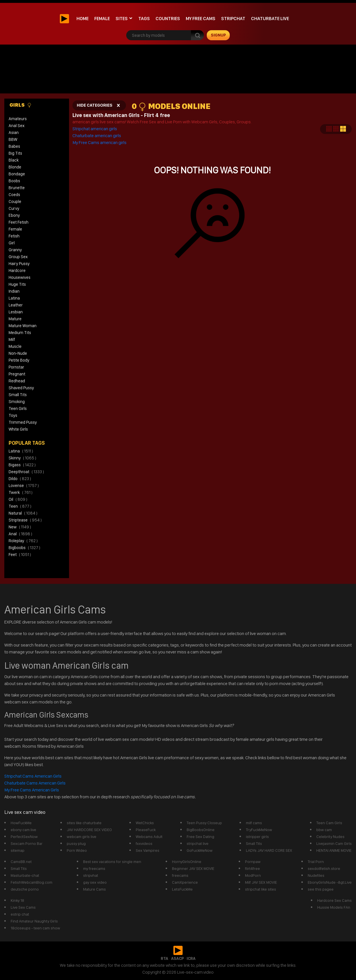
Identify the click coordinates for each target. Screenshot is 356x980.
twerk (21, 492)
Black (14, 160)
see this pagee (321, 889)
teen (20, 506)
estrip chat (20, 914)
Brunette (17, 188)
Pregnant (17, 374)
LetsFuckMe (182, 889)
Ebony (14, 215)
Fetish (14, 236)
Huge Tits (17, 284)
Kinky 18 (17, 900)
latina (21, 451)
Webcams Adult (149, 837)
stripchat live (198, 843)
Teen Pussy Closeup (204, 823)
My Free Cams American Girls (32, 790)
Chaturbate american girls (97, 136)
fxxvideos (144, 843)
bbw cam (324, 830)
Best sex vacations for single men (112, 862)
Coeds (14, 195)
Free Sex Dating (200, 837)
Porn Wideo (77, 850)
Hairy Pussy (19, 264)
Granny (15, 250)
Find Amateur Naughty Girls (34, 921)
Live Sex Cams (23, 907)
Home (83, 19)
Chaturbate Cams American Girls (35, 783)
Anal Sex (17, 126)
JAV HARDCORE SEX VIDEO (89, 830)
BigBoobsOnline (201, 830)
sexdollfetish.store (324, 868)
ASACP (177, 958)
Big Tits (15, 153)
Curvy (14, 208)
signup (218, 35)
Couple (15, 202)
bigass (22, 465)
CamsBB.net (21, 862)
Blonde (15, 167)
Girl (12, 243)
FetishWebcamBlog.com (31, 882)
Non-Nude (18, 353)
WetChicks (145, 823)
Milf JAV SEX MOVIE (261, 882)
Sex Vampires (148, 850)
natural (23, 513)
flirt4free (252, 868)
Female (102, 19)
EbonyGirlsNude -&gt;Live (330, 882)
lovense (24, 486)
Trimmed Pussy (23, 422)
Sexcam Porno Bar (27, 843)
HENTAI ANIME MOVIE (334, 850)
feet (20, 555)
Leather (16, 305)
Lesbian (16, 312)
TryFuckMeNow (259, 830)
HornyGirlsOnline (187, 862)
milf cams (254, 823)
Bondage (17, 174)
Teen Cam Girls (329, 823)
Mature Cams (94, 889)
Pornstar (16, 367)
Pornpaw (253, 862)
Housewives (20, 277)
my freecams (94, 868)
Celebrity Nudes (330, 837)
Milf (12, 340)
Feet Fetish (19, 222)
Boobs (14, 181)
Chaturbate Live (270, 19)
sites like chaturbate (84, 823)
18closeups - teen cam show (35, 928)
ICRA (191, 958)
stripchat (233, 19)
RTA (164, 958)
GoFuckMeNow (200, 850)
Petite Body (19, 360)
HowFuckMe (21, 823)
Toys (13, 415)
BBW (13, 139)
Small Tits (18, 395)
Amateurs (18, 119)
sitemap (18, 850)
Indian (14, 291)
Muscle (15, 346)
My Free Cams (201, 19)
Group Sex (18, 257)
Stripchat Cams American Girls (33, 776)
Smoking (17, 402)
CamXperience (185, 882)
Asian (14, 133)
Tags (144, 19)
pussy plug (76, 843)
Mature (15, 319)
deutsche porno (25, 889)
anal (20, 534)
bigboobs (24, 548)
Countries (168, 19)
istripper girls (257, 837)
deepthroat (26, 472)
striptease (25, 520)
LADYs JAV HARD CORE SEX (269, 850)
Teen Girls (18, 409)
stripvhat (91, 875)
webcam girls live (82, 837)
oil (18, 499)
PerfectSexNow (24, 837)
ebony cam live (23, 830)
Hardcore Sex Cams (334, 900)
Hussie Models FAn (334, 907)
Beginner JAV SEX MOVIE (193, 868)
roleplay (23, 541)
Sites (122, 19)
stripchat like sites (261, 889)
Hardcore (17, 271)
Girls (21, 105)
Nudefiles (316, 875)
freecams (180, 875)
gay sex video (95, 882)
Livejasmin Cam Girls (334, 843)
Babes (14, 146)
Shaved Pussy (21, 388)
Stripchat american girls (95, 129)
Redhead (17, 381)
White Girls (18, 429)
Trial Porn (316, 862)
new (20, 527)
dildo (20, 479)
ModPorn (253, 875)
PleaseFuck (146, 830)
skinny (22, 458)
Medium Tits (20, 333)
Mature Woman (23, 326)
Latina (14, 298)
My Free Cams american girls (99, 142)
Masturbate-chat (25, 875)
